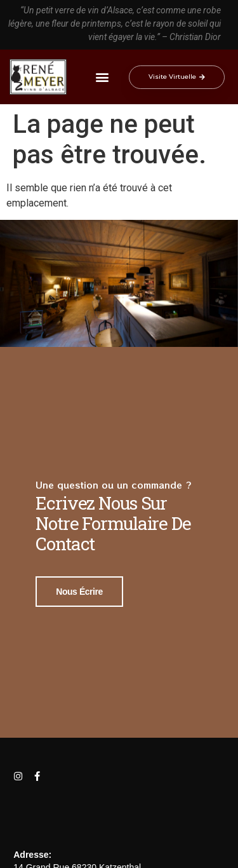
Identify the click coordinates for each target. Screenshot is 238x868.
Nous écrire (79, 590)
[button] (102, 77)
